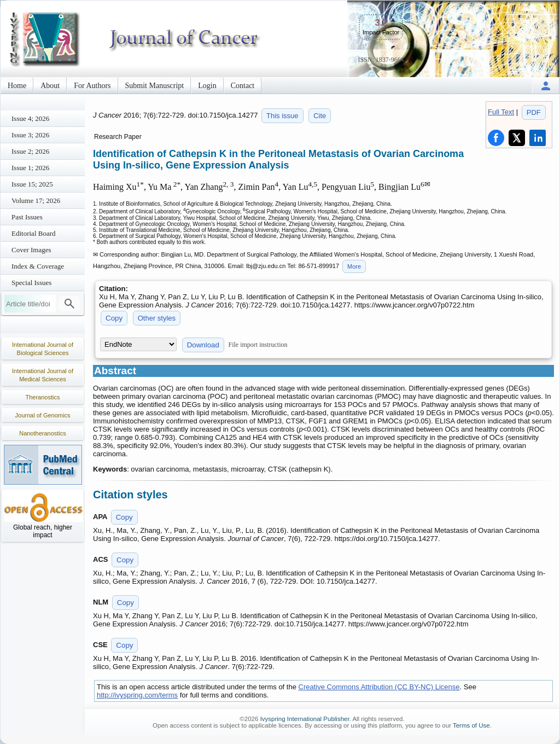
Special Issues (31, 283)
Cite (320, 116)
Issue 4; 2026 (30, 118)
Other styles (157, 318)
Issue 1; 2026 (30, 168)
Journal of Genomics (43, 415)
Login (207, 86)
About (50, 86)
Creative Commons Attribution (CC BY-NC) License (379, 687)
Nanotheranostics (43, 433)
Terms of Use (471, 725)
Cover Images (31, 250)
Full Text (501, 112)
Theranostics (43, 397)
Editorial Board (34, 233)
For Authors (92, 86)
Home (17, 86)
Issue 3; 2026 (30, 135)
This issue (282, 116)
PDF (534, 112)
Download (203, 345)
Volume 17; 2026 (36, 200)
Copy (114, 318)
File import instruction (258, 345)
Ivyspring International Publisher (305, 719)
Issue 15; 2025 (32, 184)
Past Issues (27, 217)
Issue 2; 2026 (30, 151)
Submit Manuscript (155, 86)
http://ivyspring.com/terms (137, 695)
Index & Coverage (38, 266)
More (354, 266)
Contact (243, 86)
